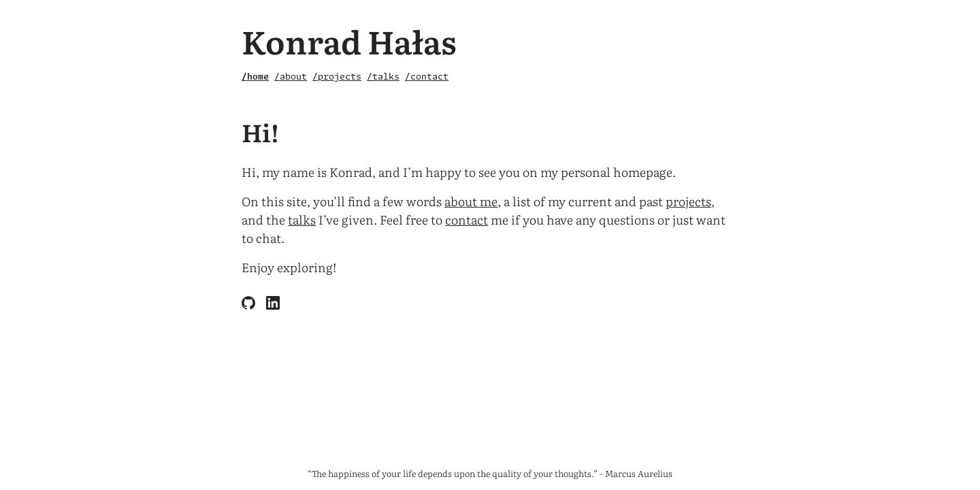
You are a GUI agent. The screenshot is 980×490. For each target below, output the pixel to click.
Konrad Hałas (349, 40)
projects (688, 201)
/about (291, 77)
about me (471, 201)
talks (302, 219)
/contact (427, 77)
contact (467, 219)
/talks (383, 77)
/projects (337, 77)
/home (255, 77)
